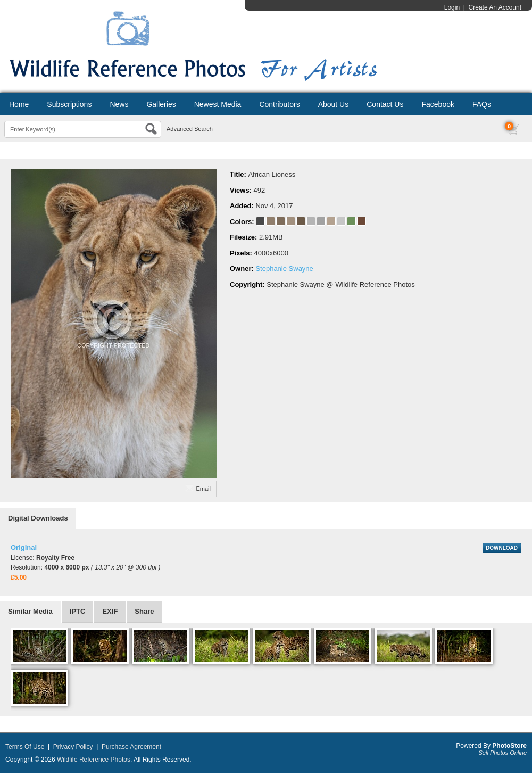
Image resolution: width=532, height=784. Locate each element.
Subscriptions (69, 104)
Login (452, 7)
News (119, 104)
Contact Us (385, 104)
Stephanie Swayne (284, 269)
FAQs (482, 104)
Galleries (161, 104)
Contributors (279, 104)
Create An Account (495, 7)
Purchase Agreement (131, 747)
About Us (334, 104)
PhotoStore (509, 746)
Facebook (438, 104)
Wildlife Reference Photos (94, 760)
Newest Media (218, 104)
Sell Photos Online (503, 753)
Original (24, 547)
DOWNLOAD (502, 548)
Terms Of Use (25, 747)
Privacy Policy (73, 747)
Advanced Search (190, 129)
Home (19, 104)
